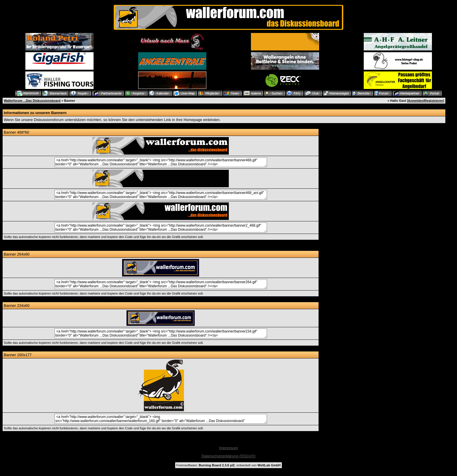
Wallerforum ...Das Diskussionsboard (32, 101)
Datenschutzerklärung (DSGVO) (228, 456)
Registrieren (434, 101)
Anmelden (416, 101)
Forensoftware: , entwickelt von (228, 465)
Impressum (228, 448)
